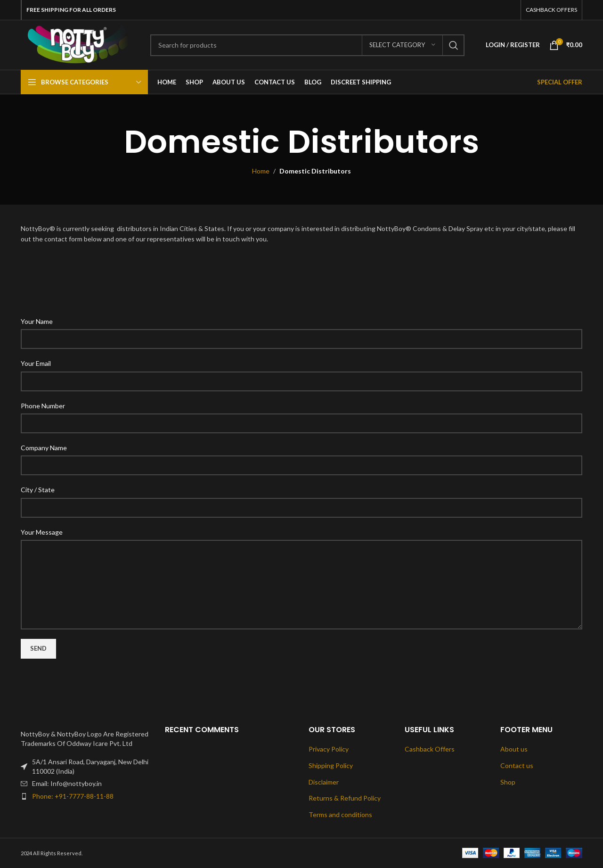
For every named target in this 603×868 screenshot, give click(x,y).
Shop (508, 782)
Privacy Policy (329, 749)
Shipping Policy (331, 765)
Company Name (44, 448)
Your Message (42, 532)
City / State (38, 490)
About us (514, 749)
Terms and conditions (340, 814)
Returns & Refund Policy (345, 798)
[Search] (307, 45)
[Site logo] (78, 44)
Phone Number (43, 406)
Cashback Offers (430, 749)
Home (261, 171)
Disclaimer (324, 782)
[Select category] (402, 45)
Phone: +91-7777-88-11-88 (73, 796)
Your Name (37, 321)
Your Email (36, 363)
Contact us (517, 765)
